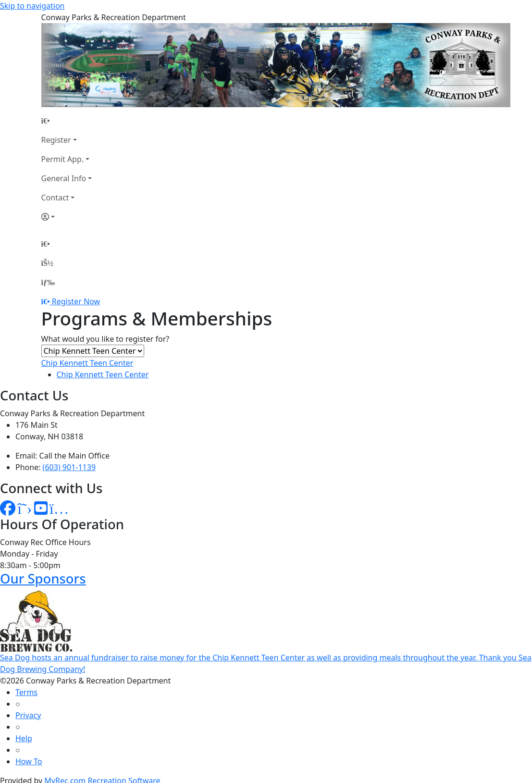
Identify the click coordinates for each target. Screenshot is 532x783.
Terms (26, 692)
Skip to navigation (32, 6)
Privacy (28, 715)
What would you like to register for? (105, 339)
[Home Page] (67, 121)
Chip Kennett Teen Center (87, 363)
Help (24, 738)
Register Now (76, 301)
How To (29, 761)
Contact (55, 198)
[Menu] (48, 282)
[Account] (67, 217)
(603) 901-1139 (69, 467)
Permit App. (63, 159)
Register (56, 140)
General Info (64, 178)
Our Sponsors (43, 578)
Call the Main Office (74, 456)
